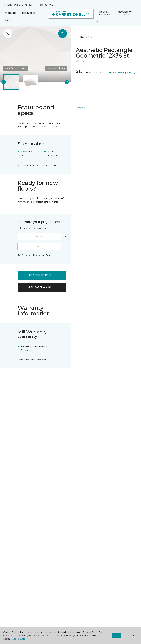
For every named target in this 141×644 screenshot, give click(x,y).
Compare (82, 108)
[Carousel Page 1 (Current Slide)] (11, 82)
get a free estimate (42, 275)
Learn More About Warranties (32, 360)
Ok (116, 636)
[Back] (4, 82)
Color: (16, 68)
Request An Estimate (125, 13)
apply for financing (42, 287)
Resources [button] (29, 13)
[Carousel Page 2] (31, 82)
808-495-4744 (46, 5)
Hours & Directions (104, 13)
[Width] (39, 247)
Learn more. (19, 639)
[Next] (67, 82)
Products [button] (10, 13)
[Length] (39, 236)
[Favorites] (97, 22)
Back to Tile (84, 37)
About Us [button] (10, 21)
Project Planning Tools (122, 73)
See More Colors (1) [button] (56, 68)
